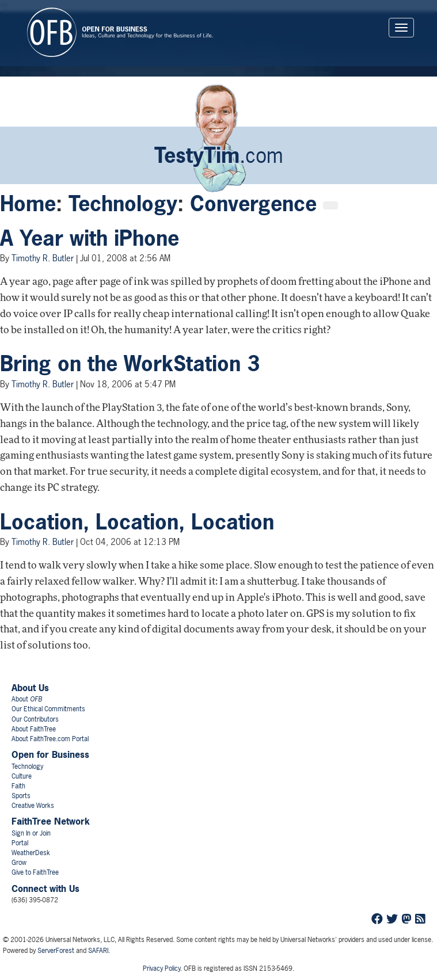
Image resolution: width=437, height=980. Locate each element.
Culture (22, 776)
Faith (18, 786)
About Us (30, 688)
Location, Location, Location (137, 522)
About (27, 699)
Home (28, 204)
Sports (21, 796)
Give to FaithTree (35, 872)
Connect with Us (45, 889)
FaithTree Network (51, 821)
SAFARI (98, 951)
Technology (123, 204)
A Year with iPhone (90, 238)
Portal (20, 843)
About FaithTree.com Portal (50, 739)
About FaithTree (34, 729)
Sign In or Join (31, 833)
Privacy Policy (161, 968)
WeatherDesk (31, 853)
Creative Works (33, 806)
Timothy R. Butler (43, 258)
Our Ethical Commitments (48, 709)
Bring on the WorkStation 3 (130, 364)
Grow (19, 863)
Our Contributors (35, 719)
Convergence (253, 204)
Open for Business (50, 754)
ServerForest (56, 951)
